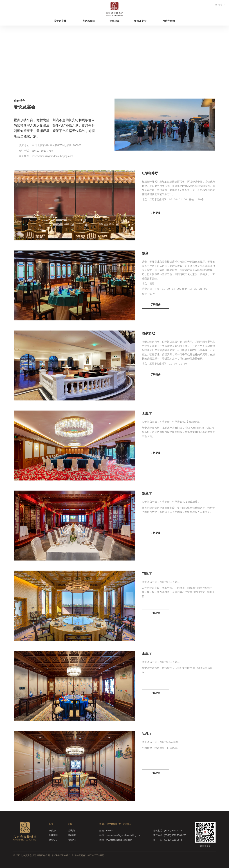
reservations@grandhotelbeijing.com (120, 835)
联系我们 (72, 831)
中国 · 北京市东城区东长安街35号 (115, 824)
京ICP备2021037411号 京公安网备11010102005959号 (78, 855)
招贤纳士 (72, 840)
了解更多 (156, 213)
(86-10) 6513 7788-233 (170, 835)
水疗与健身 (169, 21)
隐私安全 (53, 840)
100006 (106, 831)
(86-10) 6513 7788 (168, 831)
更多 (70, 824)
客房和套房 (89, 21)
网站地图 (72, 835)
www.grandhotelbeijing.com (116, 840)
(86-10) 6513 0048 (168, 840)
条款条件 (53, 831)
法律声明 (53, 835)
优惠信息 (114, 21)
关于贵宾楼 (60, 21)
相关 (51, 824)
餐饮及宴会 (140, 21)
